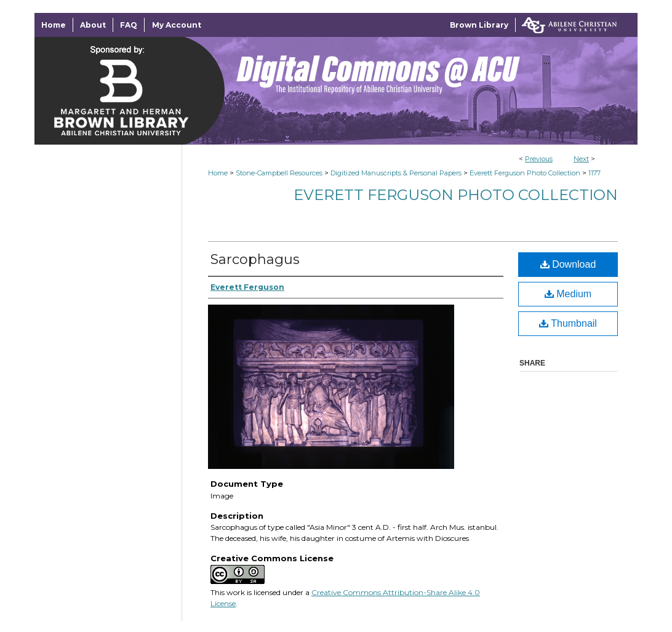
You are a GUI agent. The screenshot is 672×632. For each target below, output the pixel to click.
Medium (568, 294)
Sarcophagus (255, 259)
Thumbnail (568, 323)
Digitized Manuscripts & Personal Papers (396, 173)
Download (568, 264)
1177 (594, 173)
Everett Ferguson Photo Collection (525, 173)
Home (218, 173)
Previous (539, 159)
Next (581, 159)
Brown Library (479, 25)
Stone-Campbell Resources (279, 173)
